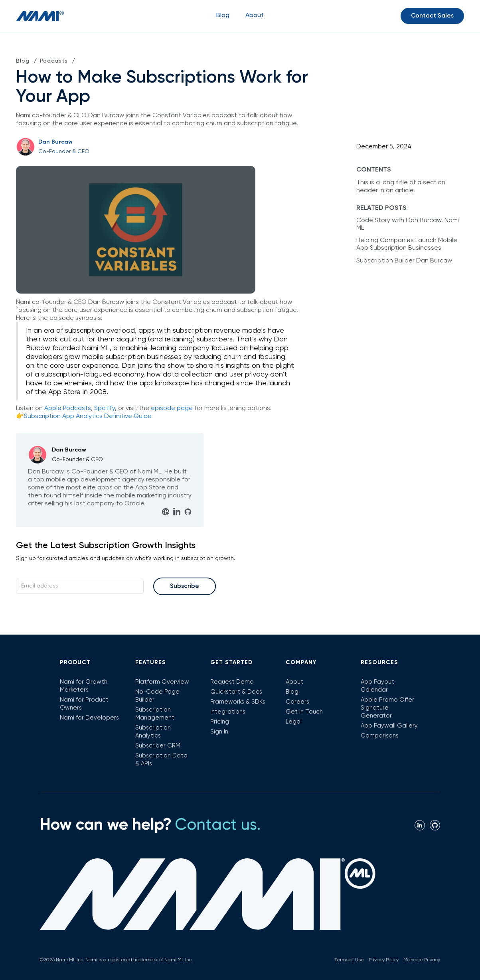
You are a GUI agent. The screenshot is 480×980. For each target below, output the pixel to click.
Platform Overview (162, 682)
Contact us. (218, 825)
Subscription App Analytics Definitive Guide (88, 416)
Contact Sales (432, 16)
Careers (297, 702)
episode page (172, 408)
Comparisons (380, 736)
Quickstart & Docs (236, 692)
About (294, 682)
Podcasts (54, 61)
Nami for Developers (89, 718)
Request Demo (232, 682)
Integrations (228, 712)
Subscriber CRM (158, 746)
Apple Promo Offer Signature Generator (387, 708)
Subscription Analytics (153, 732)
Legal (294, 722)
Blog (223, 16)
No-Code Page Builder (157, 696)
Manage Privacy (422, 960)
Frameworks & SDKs (238, 702)
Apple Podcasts (68, 408)
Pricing (220, 722)
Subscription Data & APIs (161, 760)
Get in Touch (304, 712)
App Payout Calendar (377, 686)
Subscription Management (155, 714)
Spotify (105, 408)
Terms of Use (349, 960)
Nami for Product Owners (84, 704)
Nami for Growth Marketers (84, 686)
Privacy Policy (384, 960)
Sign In (219, 732)
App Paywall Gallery (389, 726)
